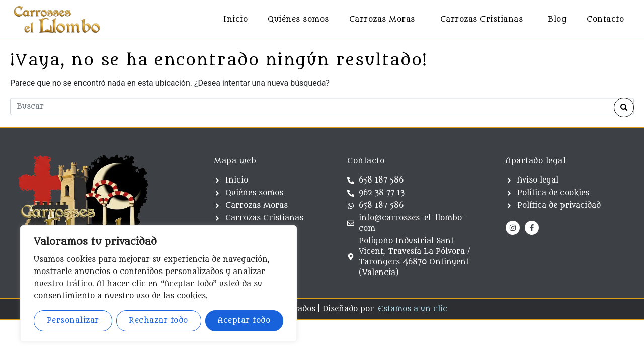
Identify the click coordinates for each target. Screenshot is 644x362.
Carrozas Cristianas (482, 19)
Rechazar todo (158, 321)
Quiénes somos (298, 19)
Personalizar (73, 321)
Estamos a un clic (413, 309)
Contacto (605, 19)
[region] (158, 284)
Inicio (235, 19)
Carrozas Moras (382, 19)
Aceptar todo (244, 321)
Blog (557, 19)
